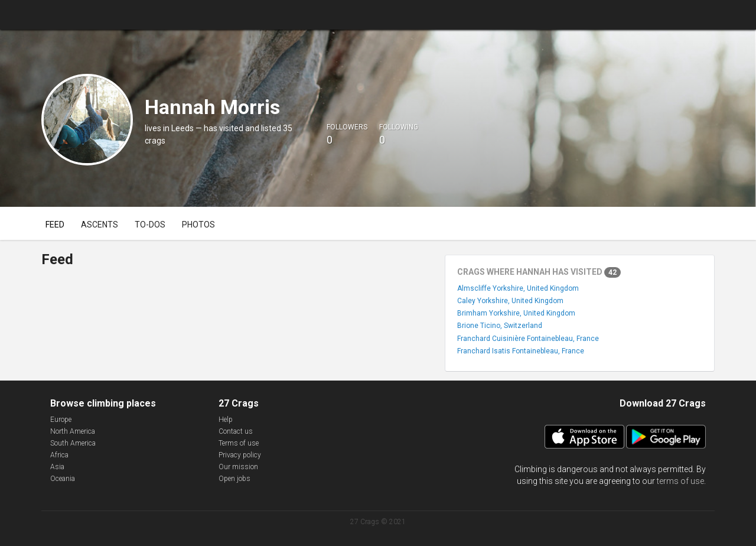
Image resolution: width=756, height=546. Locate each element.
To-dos (150, 225)
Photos (198, 225)
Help (226, 420)
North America (73, 431)
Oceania (63, 479)
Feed (55, 225)
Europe (61, 420)
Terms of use (239, 443)
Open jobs (234, 479)
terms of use (680, 481)
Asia (57, 467)
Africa (59, 455)
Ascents (100, 225)
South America (73, 443)
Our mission (238, 467)
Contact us (236, 431)
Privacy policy (240, 455)
